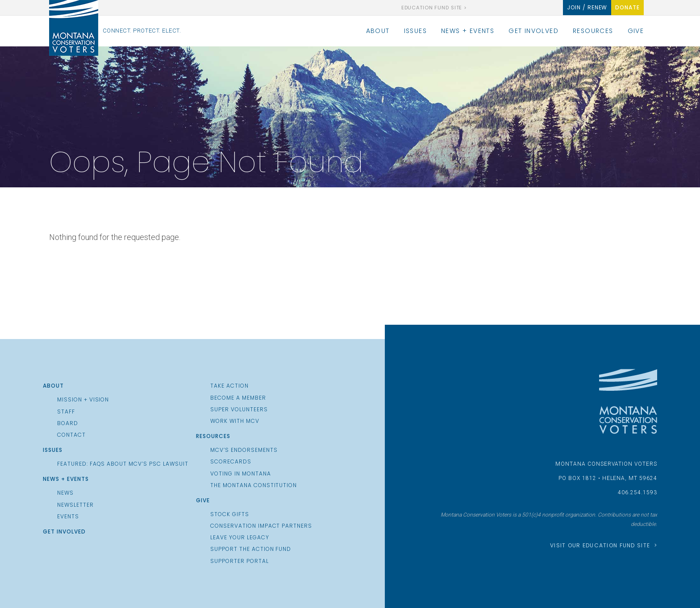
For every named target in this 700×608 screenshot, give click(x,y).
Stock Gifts (230, 514)
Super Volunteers (239, 409)
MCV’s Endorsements (244, 450)
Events (68, 517)
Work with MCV (235, 421)
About (378, 31)
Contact (71, 435)
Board (68, 423)
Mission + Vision (83, 400)
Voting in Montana (240, 474)
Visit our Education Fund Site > (604, 546)
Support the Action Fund (251, 549)
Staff (66, 412)
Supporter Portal (239, 561)
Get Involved (533, 31)
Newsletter (75, 505)
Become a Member (238, 398)
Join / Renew (587, 7)
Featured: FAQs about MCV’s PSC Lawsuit (123, 464)
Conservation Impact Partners (261, 526)
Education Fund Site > (434, 8)
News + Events (468, 31)
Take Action (229, 386)
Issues (415, 31)
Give (636, 31)
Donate (627, 7)
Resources (593, 31)
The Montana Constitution (254, 485)
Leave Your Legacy (240, 538)
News (65, 493)
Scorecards (231, 462)
